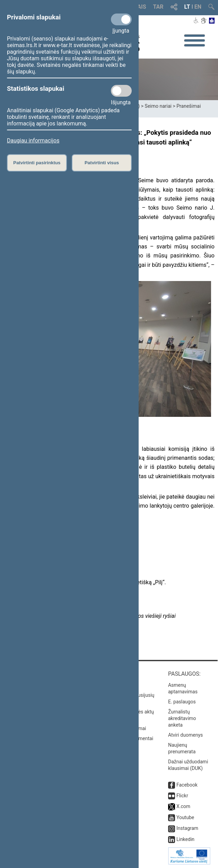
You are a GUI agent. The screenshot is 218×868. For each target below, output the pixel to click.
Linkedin (185, 839)
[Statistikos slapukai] (121, 91)
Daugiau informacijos (33, 141)
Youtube (185, 817)
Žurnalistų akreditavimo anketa (182, 718)
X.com (183, 806)
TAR (158, 7)
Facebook (187, 785)
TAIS (140, 7)
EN (198, 7)
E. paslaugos (182, 702)
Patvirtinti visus (102, 163)
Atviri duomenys (185, 735)
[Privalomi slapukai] (121, 19)
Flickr (182, 796)
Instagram (187, 828)
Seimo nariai (158, 106)
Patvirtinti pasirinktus (37, 163)
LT (187, 7)
